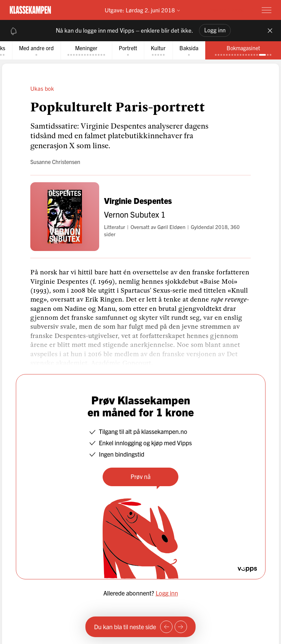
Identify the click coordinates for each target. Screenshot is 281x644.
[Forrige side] (166, 627)
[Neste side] (181, 627)
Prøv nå (140, 476)
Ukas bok (42, 88)
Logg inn (215, 30)
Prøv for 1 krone (226, 9)
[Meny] (267, 10)
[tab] (36, 50)
